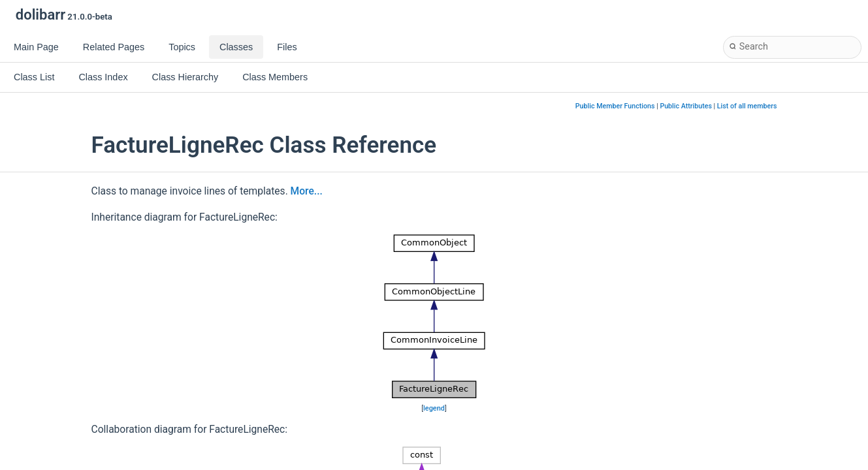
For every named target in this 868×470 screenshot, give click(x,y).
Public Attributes (686, 106)
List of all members (747, 106)
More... (307, 191)
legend (434, 408)
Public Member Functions (615, 106)
